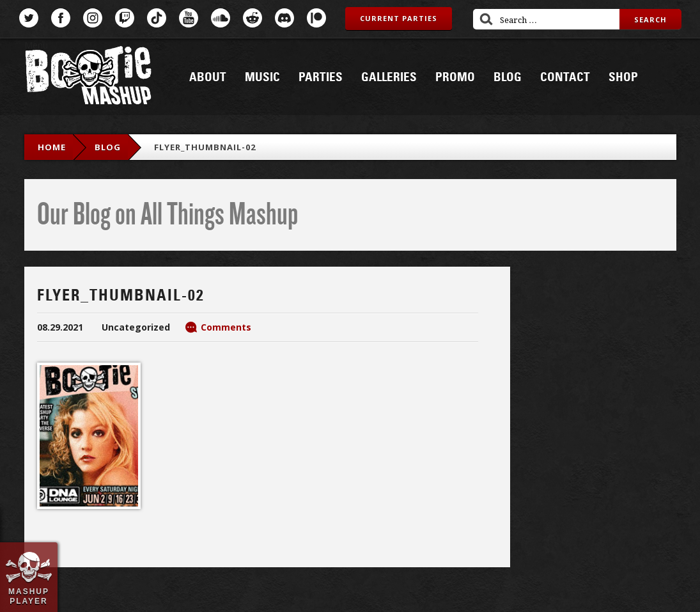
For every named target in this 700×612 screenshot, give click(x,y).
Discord (284, 18)
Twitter (29, 18)
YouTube (189, 18)
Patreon (316, 18)
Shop (623, 77)
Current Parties (399, 18)
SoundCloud (221, 18)
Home (52, 147)
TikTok (157, 18)
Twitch (125, 18)
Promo (455, 77)
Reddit (253, 18)
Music (262, 77)
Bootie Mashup (88, 78)
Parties (321, 77)
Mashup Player (29, 596)
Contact (565, 77)
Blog (508, 77)
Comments (226, 327)
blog (108, 147)
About (208, 77)
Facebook (61, 18)
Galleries (389, 77)
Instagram (93, 18)
